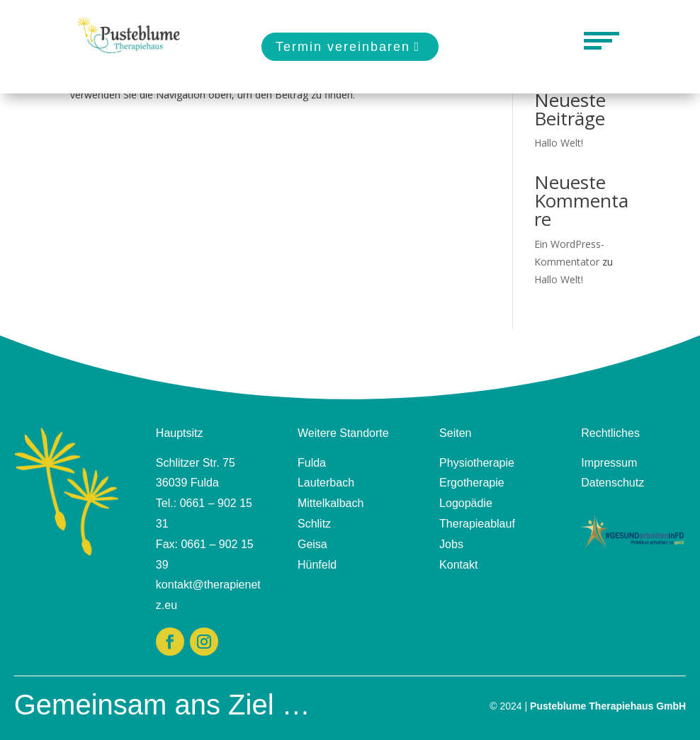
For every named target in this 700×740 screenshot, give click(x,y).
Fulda (312, 463)
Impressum (609, 463)
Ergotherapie (472, 483)
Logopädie (466, 503)
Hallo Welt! (559, 143)
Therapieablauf (477, 524)
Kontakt (458, 565)
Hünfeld (317, 565)
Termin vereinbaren (343, 47)
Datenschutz (612, 483)
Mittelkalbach (331, 503)
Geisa (312, 544)
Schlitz (314, 524)
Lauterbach (326, 483)
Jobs (451, 544)
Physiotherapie (477, 463)
